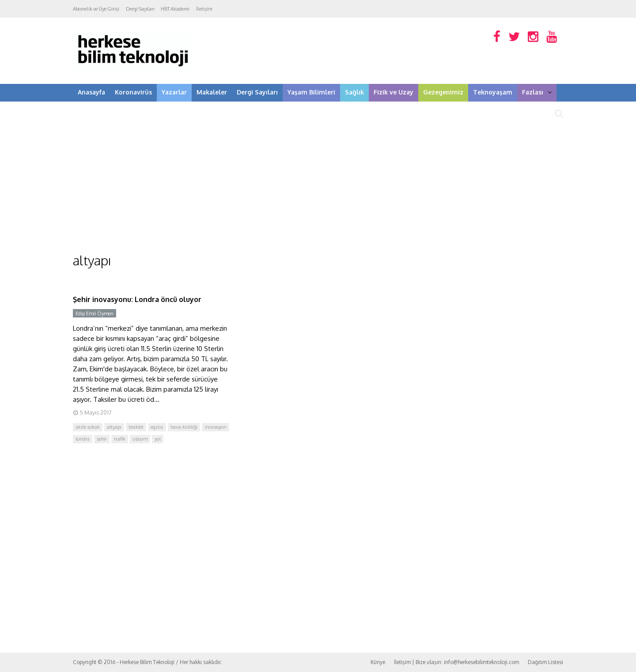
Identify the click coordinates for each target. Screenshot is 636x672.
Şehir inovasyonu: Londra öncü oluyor (137, 299)
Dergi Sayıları (140, 9)
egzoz (157, 427)
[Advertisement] (318, 185)
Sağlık (354, 92)
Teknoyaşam (493, 92)
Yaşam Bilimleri (311, 92)
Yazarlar (174, 92)
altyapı (114, 427)
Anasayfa (91, 92)
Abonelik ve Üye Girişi (96, 9)
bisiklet (136, 427)
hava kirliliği (184, 427)
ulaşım (140, 439)
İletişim (204, 9)
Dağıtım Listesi (545, 662)
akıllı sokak (88, 427)
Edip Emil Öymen (95, 313)
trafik (120, 439)
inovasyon (216, 427)
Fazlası (537, 92)
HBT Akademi (175, 9)
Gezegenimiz (443, 92)
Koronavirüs (133, 92)
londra (83, 439)
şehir (102, 439)
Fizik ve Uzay (394, 92)
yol (158, 439)
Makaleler (212, 92)
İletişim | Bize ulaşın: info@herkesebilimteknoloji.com (456, 662)
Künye (378, 662)
